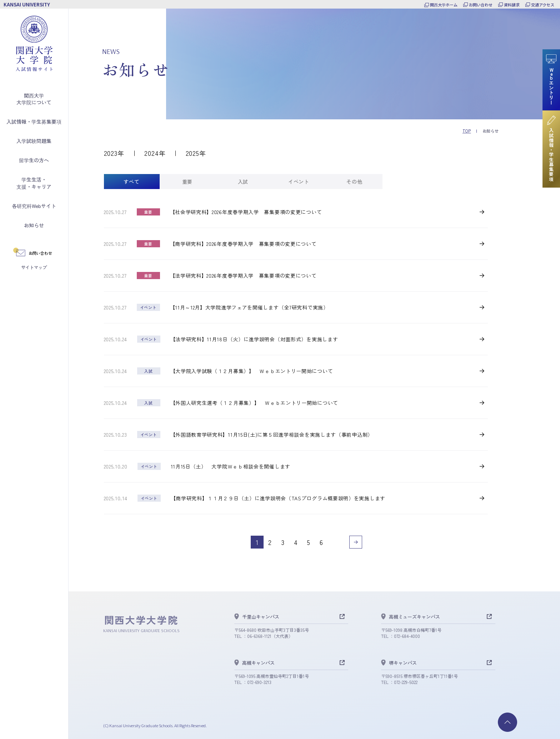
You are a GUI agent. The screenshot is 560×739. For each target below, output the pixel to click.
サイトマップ (34, 267)
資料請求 (512, 5)
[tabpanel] (296, 378)
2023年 (114, 153)
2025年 (196, 153)
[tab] (132, 182)
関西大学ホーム (444, 5)
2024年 (155, 153)
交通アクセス (543, 5)
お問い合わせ (481, 5)
